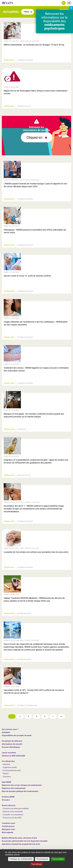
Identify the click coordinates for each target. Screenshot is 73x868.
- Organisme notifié (9, 767)
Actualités (6, 732)
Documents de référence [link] (12, 741)
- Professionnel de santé (11, 770)
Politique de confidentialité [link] (21, 859)
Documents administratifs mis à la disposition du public (25, 841)
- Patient (5, 774)
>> (61, 716)
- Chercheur (6, 777)
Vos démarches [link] (8, 761)
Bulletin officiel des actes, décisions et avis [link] (19, 838)
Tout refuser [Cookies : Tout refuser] (37, 864)
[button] (64, 3)
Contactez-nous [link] (8, 823)
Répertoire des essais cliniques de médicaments (22, 785)
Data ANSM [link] (6, 782)
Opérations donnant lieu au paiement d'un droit (21, 844)
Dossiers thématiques (11, 747)
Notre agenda (7, 832)
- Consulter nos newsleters (12, 815)
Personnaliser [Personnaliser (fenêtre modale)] (42, 859)
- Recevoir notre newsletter (12, 812)
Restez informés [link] (9, 805)
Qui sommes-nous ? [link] (10, 729)
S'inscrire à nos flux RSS (12, 818)
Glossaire (6, 800)
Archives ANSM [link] (8, 797)
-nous (8, 829)
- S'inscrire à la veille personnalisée (15, 808)
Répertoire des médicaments (14, 788)
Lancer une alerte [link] (9, 753)
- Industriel (6, 764)
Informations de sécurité (12, 744)
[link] (7, 3)
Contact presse (8, 826)
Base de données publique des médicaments (20, 791)
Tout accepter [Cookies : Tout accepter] (58, 859)
